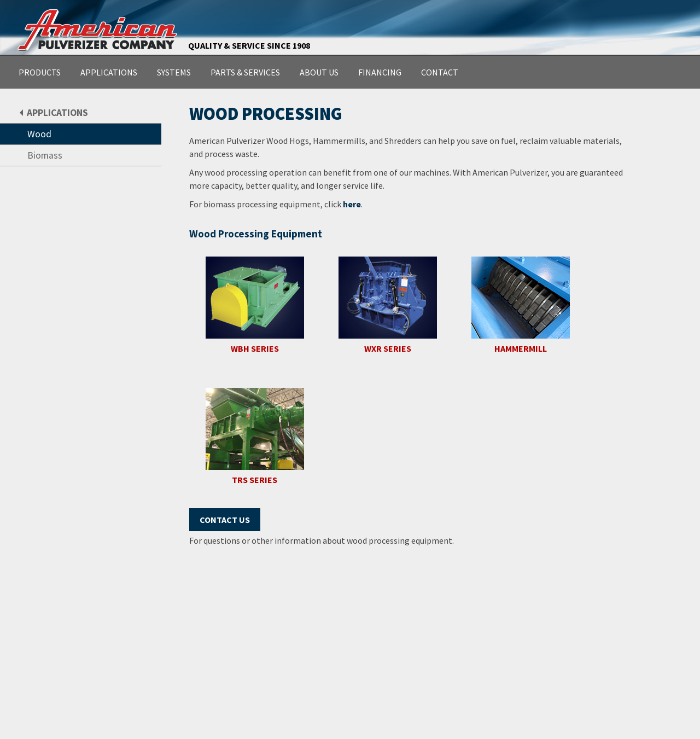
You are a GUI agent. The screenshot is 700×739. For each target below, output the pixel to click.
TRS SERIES (255, 480)
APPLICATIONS (109, 72)
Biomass (45, 155)
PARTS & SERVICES (245, 72)
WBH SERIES (255, 349)
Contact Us (225, 520)
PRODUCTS (40, 72)
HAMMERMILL (521, 349)
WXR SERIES (388, 349)
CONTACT (440, 72)
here (352, 204)
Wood (39, 134)
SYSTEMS (174, 72)
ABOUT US (319, 72)
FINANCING (380, 72)
